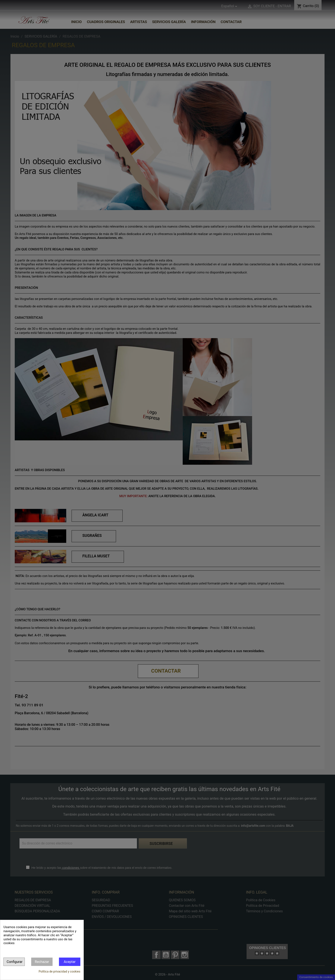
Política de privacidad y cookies (60, 971)
